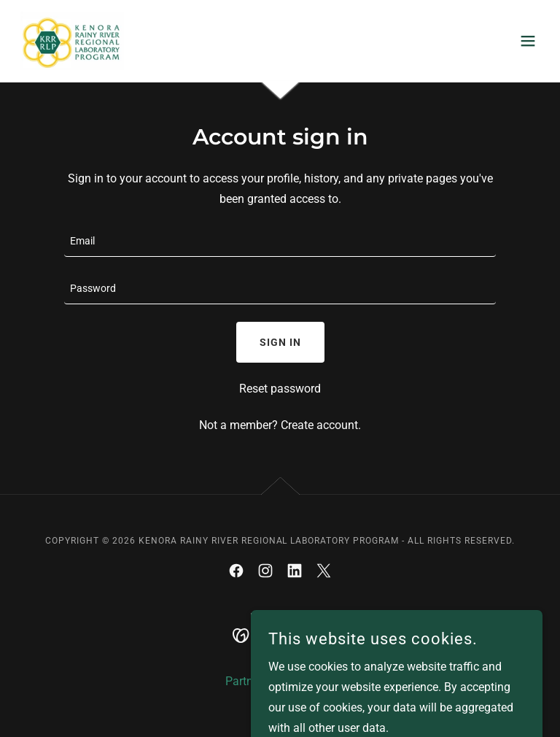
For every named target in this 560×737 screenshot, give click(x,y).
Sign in (280, 342)
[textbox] (280, 242)
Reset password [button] (280, 389)
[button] (528, 41)
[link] (71, 41)
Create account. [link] (321, 425)
